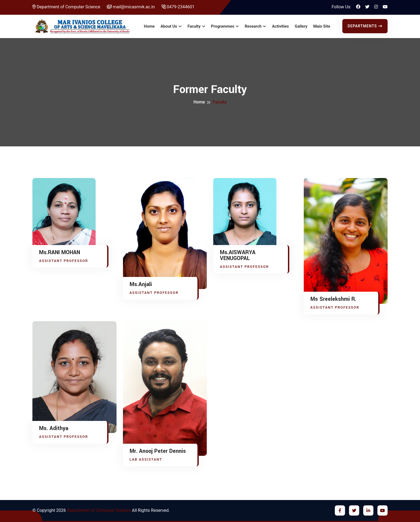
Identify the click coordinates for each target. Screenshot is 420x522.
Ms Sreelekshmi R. (333, 299)
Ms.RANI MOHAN (60, 253)
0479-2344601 (178, 7)
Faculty (194, 26)
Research (253, 26)
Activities (280, 26)
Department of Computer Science (66, 7)
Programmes (223, 26)
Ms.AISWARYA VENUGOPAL (238, 256)
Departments (365, 26)
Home (149, 26)
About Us (169, 26)
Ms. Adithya (54, 428)
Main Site (322, 26)
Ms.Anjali (141, 284)
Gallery (301, 26)
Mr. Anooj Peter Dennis (158, 451)
